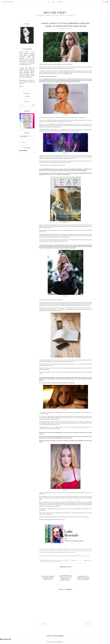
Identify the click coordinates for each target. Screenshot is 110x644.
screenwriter (44, 561)
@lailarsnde (78, 556)
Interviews (60, 2)
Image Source (65, 115)
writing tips (59, 561)
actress (44, 560)
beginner (49, 560)
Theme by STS (60, 642)
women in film (52, 561)
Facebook (87, 556)
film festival (55, 560)
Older (88, 624)
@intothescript (6, 639)
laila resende (73, 560)
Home (49, 2)
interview (67, 560)
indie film (61, 560)
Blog (54, 2)
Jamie (52, 71)
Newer (43, 624)
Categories (23, 142)
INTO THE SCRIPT (8, 2)
